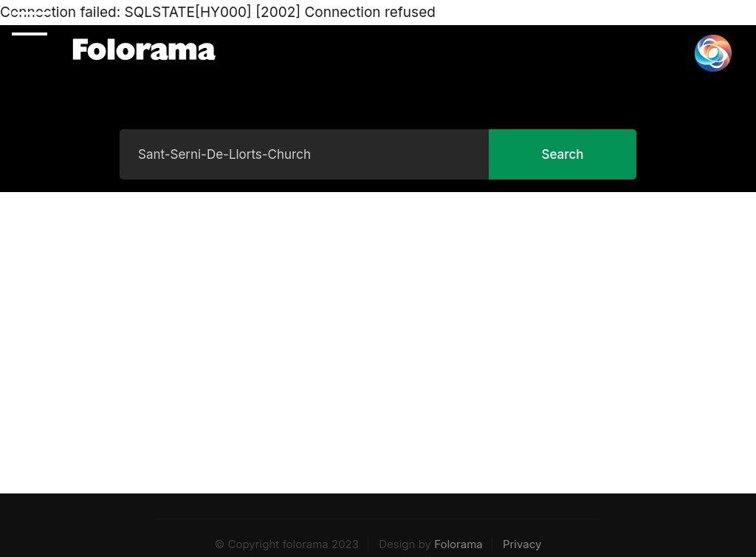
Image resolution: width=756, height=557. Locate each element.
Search (562, 154)
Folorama (458, 544)
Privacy (522, 544)
